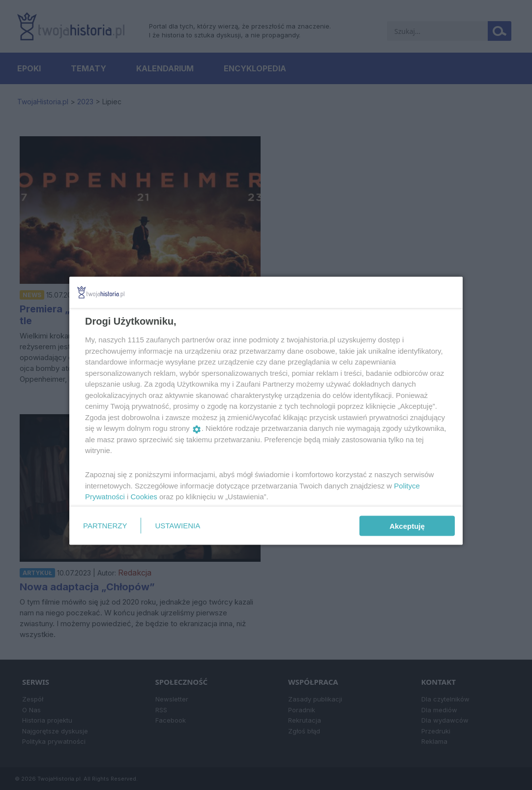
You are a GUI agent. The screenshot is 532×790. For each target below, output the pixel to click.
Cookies (144, 497)
